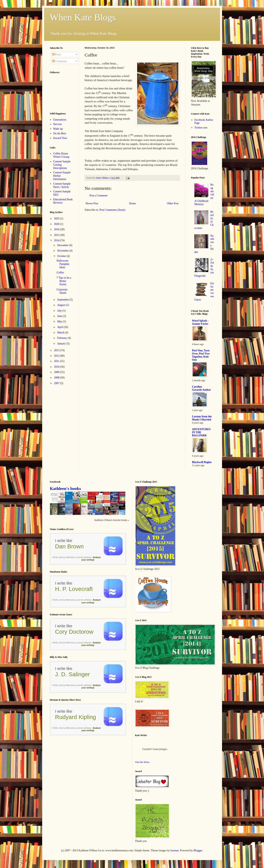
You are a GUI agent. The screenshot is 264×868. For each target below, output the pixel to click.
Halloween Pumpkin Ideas (63, 264)
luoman (175, 850)
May (60, 321)
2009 (57, 372)
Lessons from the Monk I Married (202, 418)
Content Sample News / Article (62, 185)
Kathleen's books (65, 488)
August (62, 305)
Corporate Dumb (62, 291)
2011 (57, 361)
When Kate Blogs (83, 17)
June (60, 316)
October (62, 256)
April (60, 327)
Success (57, 124)
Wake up (58, 129)
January (62, 344)
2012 (57, 356)
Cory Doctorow (74, 632)
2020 (57, 224)
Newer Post (92, 203)
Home (132, 203)
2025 (57, 219)
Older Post (173, 203)
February (62, 338)
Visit (142, 762)
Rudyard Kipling (76, 717)
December (63, 245)
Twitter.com (201, 128)
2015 (57, 235)
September (63, 300)
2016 (57, 229)
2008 (57, 378)
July (60, 311)
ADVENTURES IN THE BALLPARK (201, 432)
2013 (57, 350)
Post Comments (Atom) (112, 210)
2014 (57, 240)
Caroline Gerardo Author (202, 388)
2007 (57, 383)
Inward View (60, 138)
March (61, 333)
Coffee (60, 273)
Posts (57, 54)
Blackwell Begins (202, 462)
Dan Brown (69, 546)
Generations (60, 120)
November (63, 251)
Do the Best (60, 133)
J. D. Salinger (73, 674)
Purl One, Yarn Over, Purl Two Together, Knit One (201, 355)
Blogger (198, 850)
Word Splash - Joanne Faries (200, 322)
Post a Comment (99, 196)
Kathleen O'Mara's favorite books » (112, 520)
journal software (84, 557)
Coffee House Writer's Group (61, 155)
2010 (57, 367)
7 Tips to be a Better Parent (64, 281)
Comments (60, 61)
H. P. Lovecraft (74, 589)
